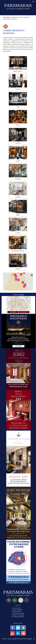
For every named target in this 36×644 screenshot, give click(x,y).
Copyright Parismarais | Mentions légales (22, 639)
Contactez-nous (17, 608)
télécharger (13, 312)
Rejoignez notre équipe (18, 613)
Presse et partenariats (18, 615)
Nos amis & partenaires (18, 617)
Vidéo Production (17, 612)
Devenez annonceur (18, 610)
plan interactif (24, 312)
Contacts (18, 606)
